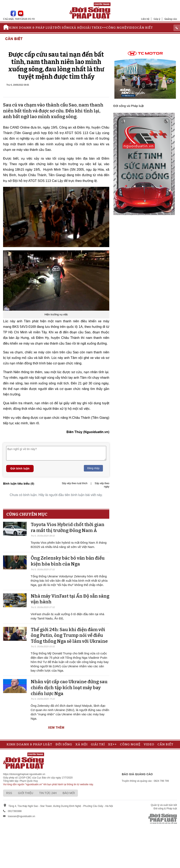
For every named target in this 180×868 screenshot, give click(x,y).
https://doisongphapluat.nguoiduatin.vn (24, 774)
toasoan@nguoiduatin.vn (21, 816)
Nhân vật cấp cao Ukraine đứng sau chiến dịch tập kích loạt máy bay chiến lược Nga (69, 688)
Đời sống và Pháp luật (129, 106)
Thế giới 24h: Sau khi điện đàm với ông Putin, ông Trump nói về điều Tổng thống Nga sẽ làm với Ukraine (69, 635)
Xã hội (77, 28)
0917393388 (15, 811)
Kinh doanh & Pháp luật (32, 28)
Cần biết (145, 28)
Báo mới (69, 793)
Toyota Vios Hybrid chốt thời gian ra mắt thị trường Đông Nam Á (68, 528)
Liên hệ (145, 19)
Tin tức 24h (48, 793)
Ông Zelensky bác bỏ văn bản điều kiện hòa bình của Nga (68, 561)
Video (132, 28)
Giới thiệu (26, 793)
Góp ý (157, 19)
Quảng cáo (171, 19)
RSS (9, 793)
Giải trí (90, 28)
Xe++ (102, 28)
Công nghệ (116, 28)
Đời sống (63, 28)
